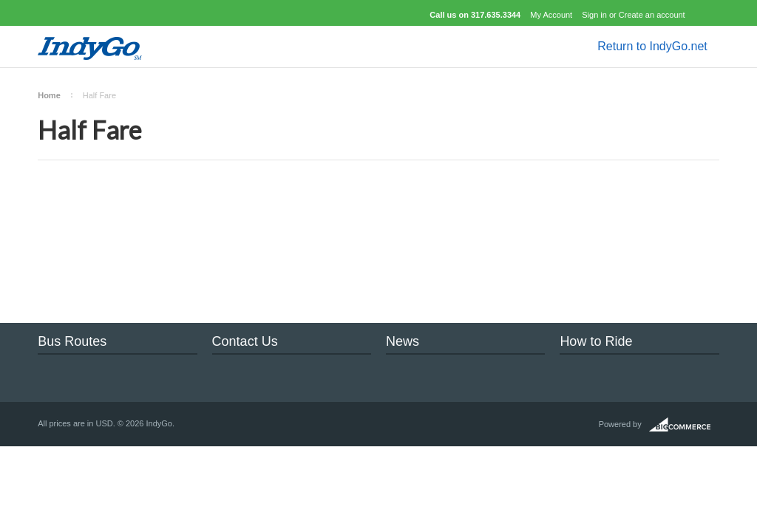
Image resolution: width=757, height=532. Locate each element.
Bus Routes (72, 341)
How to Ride (596, 341)
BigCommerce (684, 425)
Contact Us (245, 341)
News (403, 341)
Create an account (652, 15)
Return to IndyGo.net (652, 46)
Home (49, 95)
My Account (551, 15)
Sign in (594, 15)
